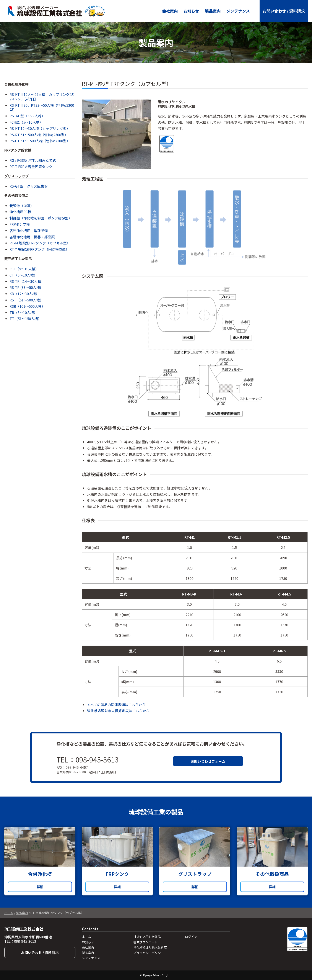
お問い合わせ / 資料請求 (284, 11)
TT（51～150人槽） (25, 319)
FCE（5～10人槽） (24, 269)
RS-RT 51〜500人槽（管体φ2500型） (39, 135)
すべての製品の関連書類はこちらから (116, 705)
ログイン (191, 937)
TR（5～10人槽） (23, 312)
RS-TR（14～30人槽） (27, 281)
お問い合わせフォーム (208, 761)
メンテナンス (238, 11)
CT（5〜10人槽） (23, 275)
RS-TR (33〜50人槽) (25, 287)
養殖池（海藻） (22, 206)
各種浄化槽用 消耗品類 (29, 231)
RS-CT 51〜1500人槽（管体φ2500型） (40, 141)
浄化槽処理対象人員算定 (150, 947)
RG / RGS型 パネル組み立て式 (33, 160)
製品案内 (213, 11)
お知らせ (191, 11)
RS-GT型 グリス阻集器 (29, 186)
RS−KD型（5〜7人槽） (27, 116)
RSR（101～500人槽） (27, 306)
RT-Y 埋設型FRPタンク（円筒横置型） (39, 249)
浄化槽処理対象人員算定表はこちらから (118, 711)
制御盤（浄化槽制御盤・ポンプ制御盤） (41, 218)
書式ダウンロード (146, 942)
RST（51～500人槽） (26, 300)
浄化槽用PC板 (20, 212)
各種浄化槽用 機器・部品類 (32, 237)
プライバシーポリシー (149, 953)
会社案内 (170, 11)
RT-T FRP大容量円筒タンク (31, 167)
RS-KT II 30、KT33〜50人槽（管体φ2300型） (42, 107)
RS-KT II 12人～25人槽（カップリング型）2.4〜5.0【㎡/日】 (42, 97)
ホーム (9, 913)
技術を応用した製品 (147, 937)
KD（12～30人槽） (24, 294)
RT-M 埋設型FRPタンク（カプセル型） (40, 243)
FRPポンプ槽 (20, 224)
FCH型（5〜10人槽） (26, 122)
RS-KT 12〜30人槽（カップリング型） (40, 128)
